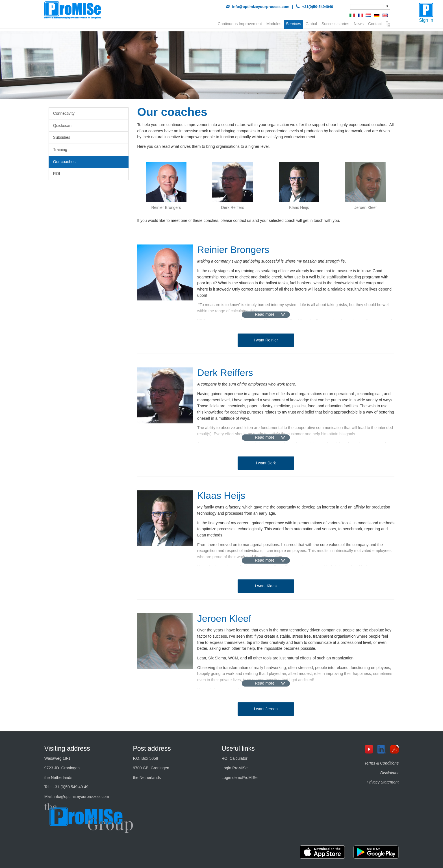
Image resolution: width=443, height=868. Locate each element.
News (359, 23)
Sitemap (388, 24)
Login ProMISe (235, 768)
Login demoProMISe (240, 778)
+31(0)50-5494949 (318, 7)
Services (294, 24)
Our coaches (64, 162)
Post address (152, 748)
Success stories (335, 23)
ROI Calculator (234, 758)
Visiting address (67, 748)
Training (60, 150)
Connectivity (64, 113)
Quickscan (62, 125)
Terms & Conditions (382, 763)
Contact (375, 23)
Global (311, 23)
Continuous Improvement (240, 23)
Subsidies (62, 137)
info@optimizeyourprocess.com (261, 7)
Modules (274, 23)
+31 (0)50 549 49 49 (70, 787)
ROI (57, 174)
